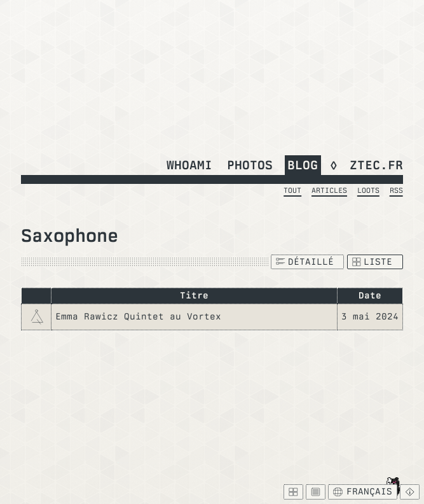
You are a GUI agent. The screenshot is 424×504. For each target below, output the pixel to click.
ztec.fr (376, 165)
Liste (373, 262)
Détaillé (305, 262)
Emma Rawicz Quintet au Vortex (138, 316)
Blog (303, 165)
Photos (250, 165)
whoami (189, 165)
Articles (329, 190)
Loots (368, 190)
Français (362, 491)
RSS (396, 190)
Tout (292, 190)
